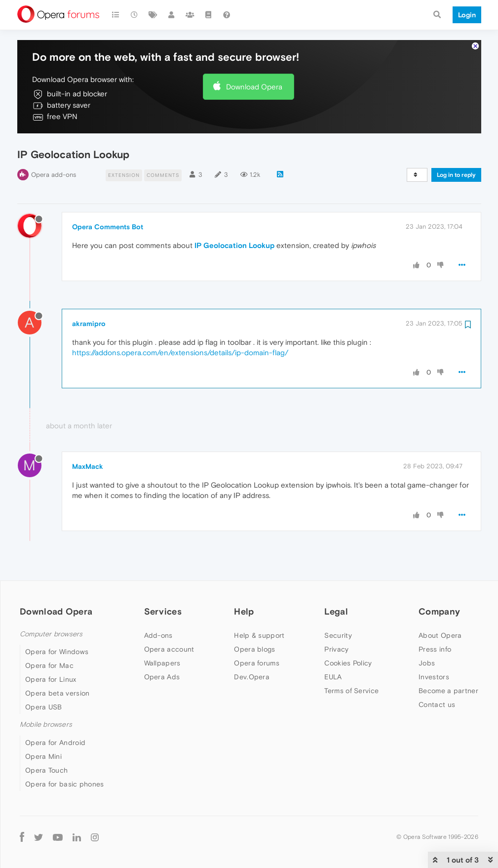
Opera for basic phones (65, 784)
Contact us (437, 704)
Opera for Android (55, 743)
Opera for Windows (57, 652)
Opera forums (257, 663)
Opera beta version (57, 693)
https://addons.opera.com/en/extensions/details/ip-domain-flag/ (180, 352)
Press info (435, 649)
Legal (336, 611)
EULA (333, 677)
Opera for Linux (51, 679)
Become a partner (448, 691)
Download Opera (254, 87)
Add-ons (158, 635)
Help (244, 611)
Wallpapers (162, 663)
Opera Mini (43, 756)
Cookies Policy (348, 663)
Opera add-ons (54, 175)
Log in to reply (456, 175)
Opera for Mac (49, 665)
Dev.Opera (252, 677)
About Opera (440, 635)
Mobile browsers (46, 724)
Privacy (336, 649)
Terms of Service (351, 691)
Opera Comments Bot (108, 227)
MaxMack (88, 466)
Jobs (427, 663)
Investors (434, 677)
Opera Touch (46, 770)
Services (163, 611)
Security (338, 635)
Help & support (259, 635)
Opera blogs (254, 649)
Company (439, 611)
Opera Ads (162, 677)
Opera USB (44, 707)
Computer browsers (51, 634)
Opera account (169, 649)
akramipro (89, 324)
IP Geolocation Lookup (234, 245)
